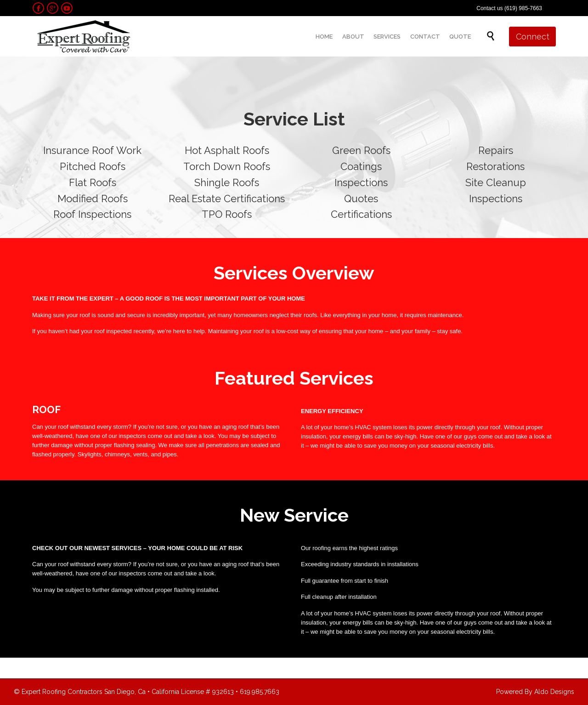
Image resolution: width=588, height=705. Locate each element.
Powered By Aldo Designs (535, 692)
